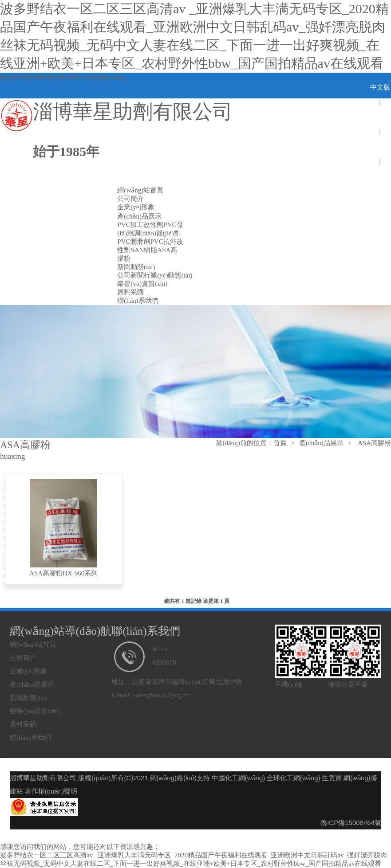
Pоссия (380, 176)
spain (380, 147)
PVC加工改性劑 (140, 225)
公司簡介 (130, 199)
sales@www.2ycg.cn (161, 695)
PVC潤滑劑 (134, 242)
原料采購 (130, 292)
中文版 (380, 87)
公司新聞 (130, 275)
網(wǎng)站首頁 (140, 190)
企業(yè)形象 (136, 207)
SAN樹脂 (144, 250)
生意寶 (332, 778)
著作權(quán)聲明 (51, 791)
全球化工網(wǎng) (294, 778)
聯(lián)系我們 (138, 301)
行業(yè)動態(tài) (168, 275)
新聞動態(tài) (136, 267)
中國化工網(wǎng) (239, 778)
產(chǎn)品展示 (139, 216)
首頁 (280, 443)
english (380, 117)
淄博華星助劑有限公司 (60, 78)
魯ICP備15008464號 (351, 823)
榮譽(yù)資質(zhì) (142, 284)
